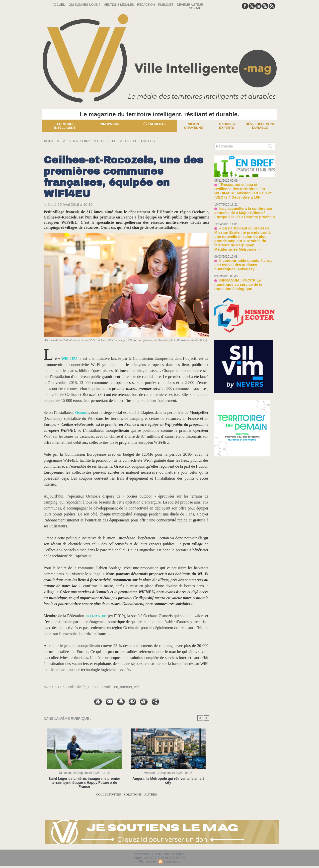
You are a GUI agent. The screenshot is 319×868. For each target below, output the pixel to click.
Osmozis (82, 412)
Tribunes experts (227, 126)
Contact (196, 8)
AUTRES (156, 794)
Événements (155, 124)
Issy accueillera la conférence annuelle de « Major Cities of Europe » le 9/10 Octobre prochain (244, 206)
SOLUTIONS (135, 794)
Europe (95, 687)
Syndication (172, 861)
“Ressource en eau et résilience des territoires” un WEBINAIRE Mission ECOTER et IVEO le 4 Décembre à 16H (244, 188)
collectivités (78, 687)
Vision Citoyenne (194, 126)
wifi (141, 687)
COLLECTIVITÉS (153, 141)
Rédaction (146, 5)
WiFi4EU (69, 358)
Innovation (110, 124)
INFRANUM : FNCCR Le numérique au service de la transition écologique (244, 266)
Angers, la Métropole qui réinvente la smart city (168, 779)
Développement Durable (260, 126)
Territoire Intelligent (65, 126)
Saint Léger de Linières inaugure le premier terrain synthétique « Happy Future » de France (84, 781)
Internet (130, 687)
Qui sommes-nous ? (85, 5)
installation (113, 687)
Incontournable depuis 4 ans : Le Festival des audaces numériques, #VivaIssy (242, 250)
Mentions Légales (119, 5)
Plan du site (147, 861)
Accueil (59, 5)
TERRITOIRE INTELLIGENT (99, 141)
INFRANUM (96, 616)
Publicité (166, 5)
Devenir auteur (190, 5)
